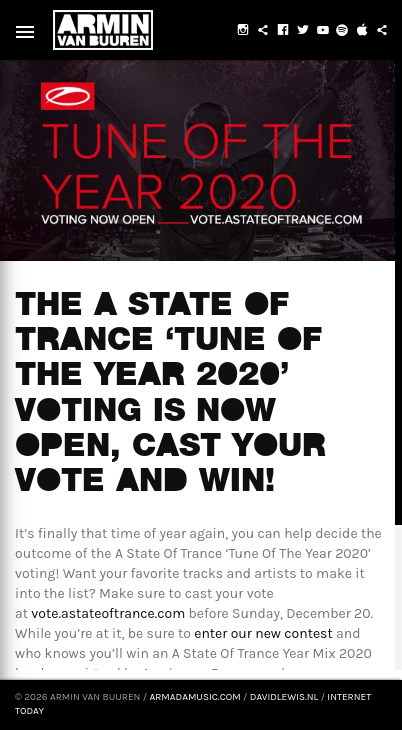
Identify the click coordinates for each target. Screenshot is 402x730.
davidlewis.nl (284, 697)
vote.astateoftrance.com (108, 613)
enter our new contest (263, 633)
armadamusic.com (194, 697)
